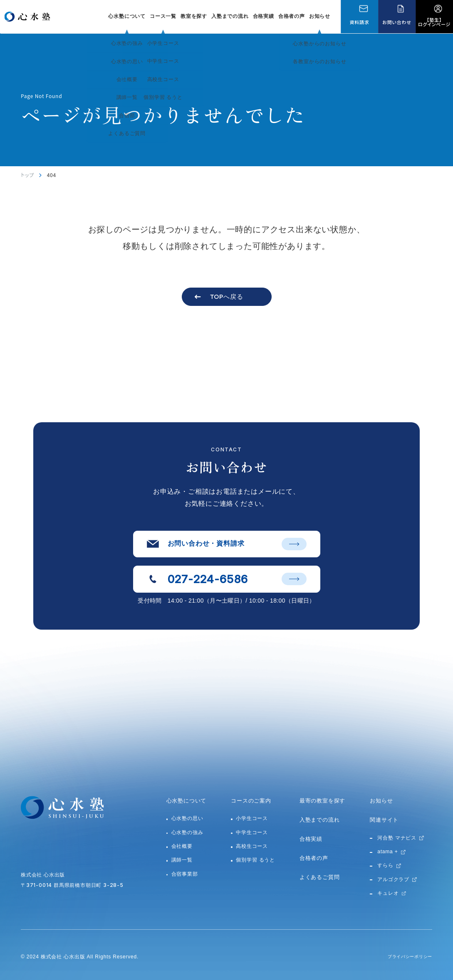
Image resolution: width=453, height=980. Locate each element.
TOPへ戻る (227, 297)
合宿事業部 (185, 874)
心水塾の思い (187, 818)
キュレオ (388, 893)
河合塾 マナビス (397, 838)
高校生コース (252, 846)
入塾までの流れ (230, 16)
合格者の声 (292, 16)
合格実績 (264, 16)
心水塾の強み (187, 832)
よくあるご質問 (320, 877)
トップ (27, 175)
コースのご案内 (251, 801)
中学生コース (252, 832)
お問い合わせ (397, 22)
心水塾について (187, 801)
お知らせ (320, 16)
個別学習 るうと (255, 860)
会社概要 (182, 846)
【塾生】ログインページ (434, 22)
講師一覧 (182, 860)
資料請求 (359, 22)
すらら (385, 865)
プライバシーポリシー (406, 957)
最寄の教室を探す (322, 801)
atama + (387, 852)
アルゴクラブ (393, 879)
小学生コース (252, 818)
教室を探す (194, 16)
